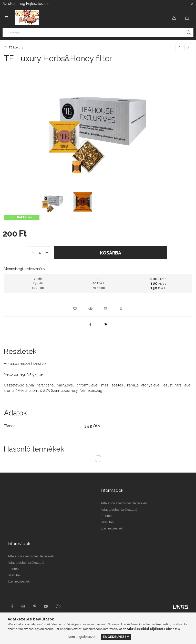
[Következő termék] (188, 47)
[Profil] (174, 18)
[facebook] (90, 324)
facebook (12, 606)
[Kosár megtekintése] (187, 18)
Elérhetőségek (112, 528)
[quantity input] (40, 253)
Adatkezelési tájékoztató (119, 510)
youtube (46, 606)
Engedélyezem (116, 637)
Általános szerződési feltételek (124, 503)
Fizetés (106, 516)
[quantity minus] (33, 253)
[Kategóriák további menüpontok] (6, 18)
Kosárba (111, 253)
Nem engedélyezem (83, 637)
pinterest (35, 606)
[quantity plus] (47, 253)
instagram (23, 606)
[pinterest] (106, 324)
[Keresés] (98, 33)
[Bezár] (192, 4)
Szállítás (107, 522)
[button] (75, 309)
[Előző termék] (179, 47)
